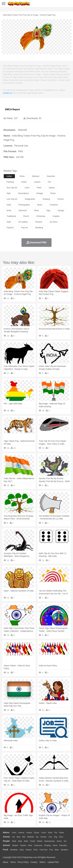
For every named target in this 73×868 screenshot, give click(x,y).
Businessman (50, 841)
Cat (37, 837)
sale (9, 193)
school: (7, 845)
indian (9, 176)
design (61, 210)
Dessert (29, 850)
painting (10, 182)
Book (30, 845)
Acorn (14, 833)
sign (48, 210)
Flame (61, 833)
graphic (56, 216)
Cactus (36, 833)
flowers (39, 222)
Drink (36, 850)
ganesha (51, 176)
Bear (19, 837)
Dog (56, 837)
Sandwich (64, 850)
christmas (41, 216)
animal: (7, 837)
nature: (6, 832)
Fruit (51, 850)
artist (9, 210)
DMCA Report (12, 109)
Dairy (22, 850)
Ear (65, 841)
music (40, 205)
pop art (24, 228)
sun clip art (12, 188)
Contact (34, 862)
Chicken (43, 837)
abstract (36, 176)
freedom (54, 205)
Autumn (21, 833)
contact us (7, 93)
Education (63, 845)
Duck (61, 837)
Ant (13, 837)
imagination (30, 199)
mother (40, 841)
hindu (24, 182)
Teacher (23, 845)
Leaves (29, 833)
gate (9, 222)
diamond (23, 210)
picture (61, 199)
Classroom (38, 845)
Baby (20, 841)
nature (52, 188)
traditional (11, 216)
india (9, 205)
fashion (10, 228)
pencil (26, 216)
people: (7, 841)
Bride (26, 841)
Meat (57, 850)
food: (6, 850)
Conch (44, 833)
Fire (56, 833)
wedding (39, 228)
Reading (48, 845)
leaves (37, 182)
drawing (46, 199)
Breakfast (14, 850)
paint (39, 188)
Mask (14, 841)
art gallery (23, 222)
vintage (40, 193)
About (6, 862)
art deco (54, 222)
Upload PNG (53, 862)
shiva (22, 176)
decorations (23, 193)
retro (36, 210)
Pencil (55, 845)
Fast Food (43, 850)
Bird (24, 837)
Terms (13, 862)
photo (53, 193)
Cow (50, 837)
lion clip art (12, 199)
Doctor (59, 841)
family (33, 841)
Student (15, 845)
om (49, 182)
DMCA (43, 862)
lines (27, 188)
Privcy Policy (23, 862)
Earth (50, 833)
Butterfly (31, 837)
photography (24, 205)
